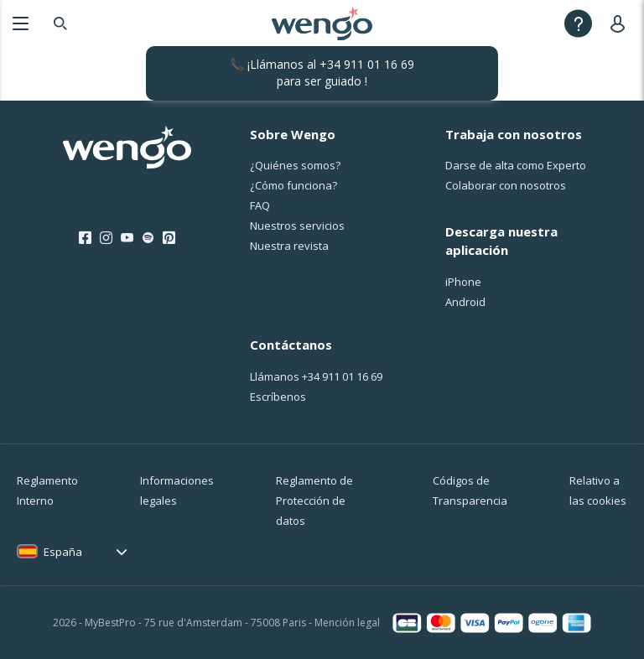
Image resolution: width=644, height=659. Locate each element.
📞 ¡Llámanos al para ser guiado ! (322, 73)
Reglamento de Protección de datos (314, 501)
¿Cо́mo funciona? (293, 185)
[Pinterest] (169, 238)
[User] (621, 23)
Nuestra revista (289, 246)
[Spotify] (148, 238)
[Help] (578, 23)
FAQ (260, 205)
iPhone (463, 282)
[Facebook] (85, 238)
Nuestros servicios (297, 226)
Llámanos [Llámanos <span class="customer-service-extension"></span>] (316, 376)
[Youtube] (127, 238)
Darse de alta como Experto (516, 165)
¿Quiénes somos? (295, 165)
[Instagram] (106, 238)
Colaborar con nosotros (506, 185)
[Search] (60, 23)
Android (465, 302)
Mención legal (347, 623)
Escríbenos (278, 397)
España (63, 552)
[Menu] (21, 23)
